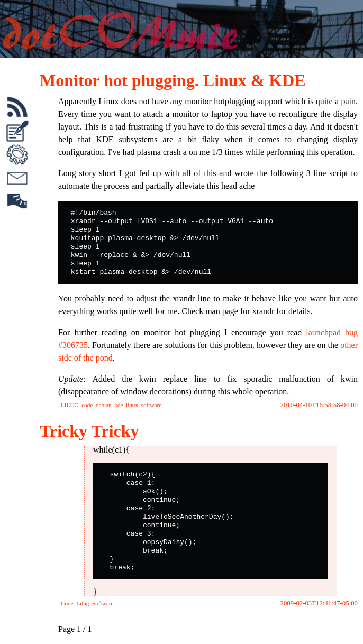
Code (67, 603)
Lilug (83, 603)
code (87, 405)
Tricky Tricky (89, 431)
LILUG (70, 405)
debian (104, 405)
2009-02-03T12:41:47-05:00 (319, 603)
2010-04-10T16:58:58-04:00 (319, 405)
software (152, 405)
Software (103, 603)
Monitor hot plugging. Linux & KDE (173, 80)
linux (132, 405)
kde (119, 405)
